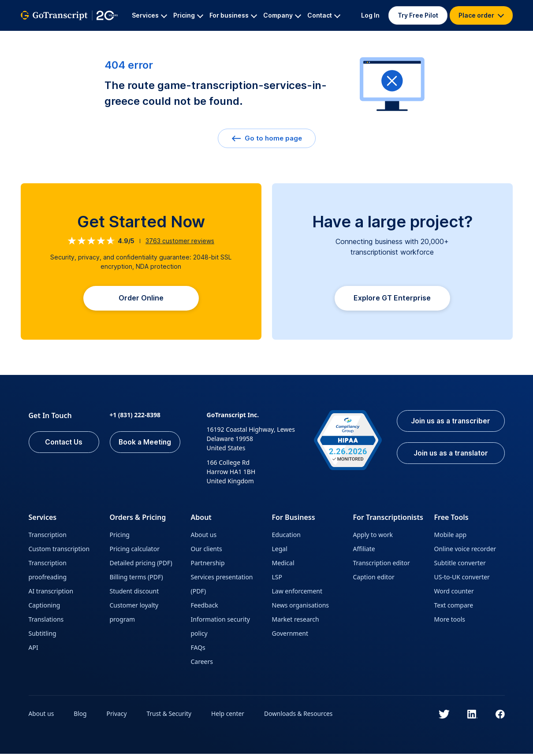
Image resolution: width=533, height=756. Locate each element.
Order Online (141, 299)
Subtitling (43, 636)
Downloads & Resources (301, 716)
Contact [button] (324, 15)
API (34, 650)
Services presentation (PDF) (222, 586)
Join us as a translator (449, 456)
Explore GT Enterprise (392, 300)
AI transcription (51, 593)
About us (204, 537)
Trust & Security (170, 716)
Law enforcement (297, 593)
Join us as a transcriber (449, 423)
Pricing (120, 537)
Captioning (45, 607)
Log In (370, 15)
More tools (450, 621)
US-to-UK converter (462, 579)
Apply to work (373, 537)
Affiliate (364, 551)
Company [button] (282, 15)
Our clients (207, 551)
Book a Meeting (145, 445)
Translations (46, 621)
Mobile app (451, 537)
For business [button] (233, 15)
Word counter (454, 593)
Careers (202, 664)
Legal (280, 551)
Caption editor (374, 579)
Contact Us (64, 445)
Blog (81, 716)
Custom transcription (59, 551)
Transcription (48, 537)
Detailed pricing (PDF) (141, 565)
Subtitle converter (460, 565)
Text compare (454, 607)
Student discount (134, 593)
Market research (296, 621)
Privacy (117, 716)
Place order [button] (481, 15)
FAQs (198, 650)
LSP (277, 579)
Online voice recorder (465, 551)
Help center (230, 716)
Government (290, 636)
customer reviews (180, 241)
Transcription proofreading (48, 572)
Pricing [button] (188, 15)
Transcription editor (382, 565)
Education (286, 537)
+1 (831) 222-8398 (136, 417)
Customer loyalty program (134, 614)
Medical (283, 565)
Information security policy (220, 628)
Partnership (208, 565)
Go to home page (267, 138)
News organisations (301, 607)
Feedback (205, 607)
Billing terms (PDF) (136, 579)
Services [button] (149, 15)
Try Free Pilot (418, 15)
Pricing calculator (135, 551)
